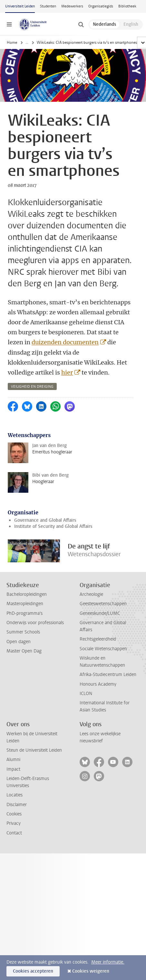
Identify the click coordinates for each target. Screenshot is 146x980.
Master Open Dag (24, 651)
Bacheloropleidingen (27, 594)
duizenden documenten (65, 342)
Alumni (13, 760)
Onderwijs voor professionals (35, 623)
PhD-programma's (24, 613)
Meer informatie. (108, 962)
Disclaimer (17, 805)
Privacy (14, 823)
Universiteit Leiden (20, 6)
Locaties (15, 795)
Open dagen (19, 642)
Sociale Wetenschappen (103, 649)
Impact (13, 769)
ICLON (86, 694)
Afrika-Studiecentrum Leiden (108, 675)
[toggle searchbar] (81, 24)
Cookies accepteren (33, 971)
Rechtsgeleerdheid (98, 639)
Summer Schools (23, 632)
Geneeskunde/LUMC (100, 613)
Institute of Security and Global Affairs (53, 526)
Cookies (14, 814)
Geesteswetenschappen (103, 604)
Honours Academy (98, 684)
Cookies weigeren (91, 971)
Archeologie (91, 594)
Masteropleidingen (25, 604)
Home (12, 43)
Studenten (48, 6)
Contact (14, 833)
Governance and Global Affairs (45, 520)
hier (67, 372)
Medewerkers (72, 6)
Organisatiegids (101, 6)
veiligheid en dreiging (32, 387)
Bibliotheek (127, 6)
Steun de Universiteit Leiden (34, 750)
